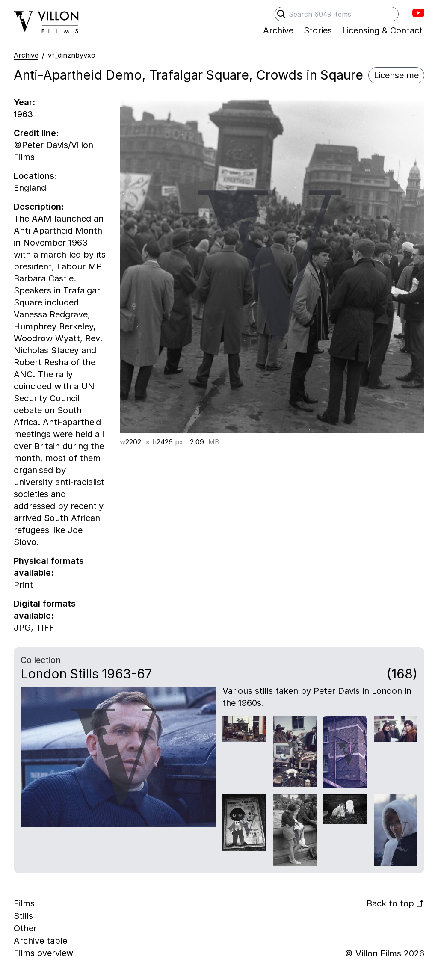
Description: (39, 207)
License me (396, 75)
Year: (24, 102)
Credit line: (36, 133)
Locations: (35, 176)
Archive (26, 55)
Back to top (395, 903)
